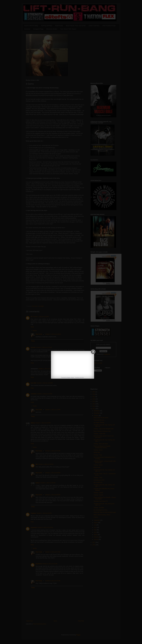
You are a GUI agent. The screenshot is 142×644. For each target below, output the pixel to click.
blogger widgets (70, 378)
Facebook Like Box (79, 378)
